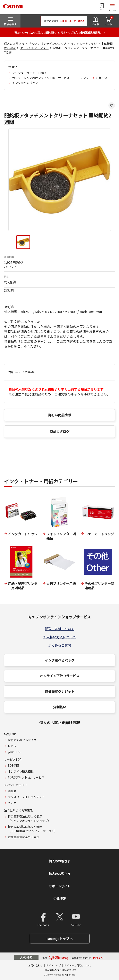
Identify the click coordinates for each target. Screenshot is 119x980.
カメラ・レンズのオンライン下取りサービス (41, 78)
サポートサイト (59, 886)
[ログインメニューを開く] (102, 7)
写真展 (12, 791)
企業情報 (60, 899)
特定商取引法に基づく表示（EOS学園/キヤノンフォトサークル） (32, 829)
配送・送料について (60, 629)
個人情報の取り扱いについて (60, 970)
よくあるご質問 (60, 645)
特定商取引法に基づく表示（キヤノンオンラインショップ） (29, 819)
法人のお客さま (59, 874)
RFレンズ (83, 78)
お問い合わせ (35, 965)
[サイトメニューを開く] (112, 7)
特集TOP (10, 734)
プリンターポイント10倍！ (29, 73)
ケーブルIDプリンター (34, 48)
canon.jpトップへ (59, 939)
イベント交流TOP (16, 785)
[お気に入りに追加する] (112, 106)
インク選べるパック (25, 83)
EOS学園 (13, 765)
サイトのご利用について (78, 965)
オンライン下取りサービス (60, 676)
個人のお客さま (14, 44)
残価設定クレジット (60, 691)
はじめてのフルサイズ (22, 740)
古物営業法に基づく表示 (24, 837)
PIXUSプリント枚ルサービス (26, 777)
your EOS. (14, 752)
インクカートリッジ (84, 44)
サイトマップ (53, 965)
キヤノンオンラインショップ (48, 44)
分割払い (101, 78)
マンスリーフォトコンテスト (26, 797)
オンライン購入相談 (21, 771)
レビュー (14, 746)
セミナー (14, 803)
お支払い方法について (60, 637)
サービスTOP (13, 759)
